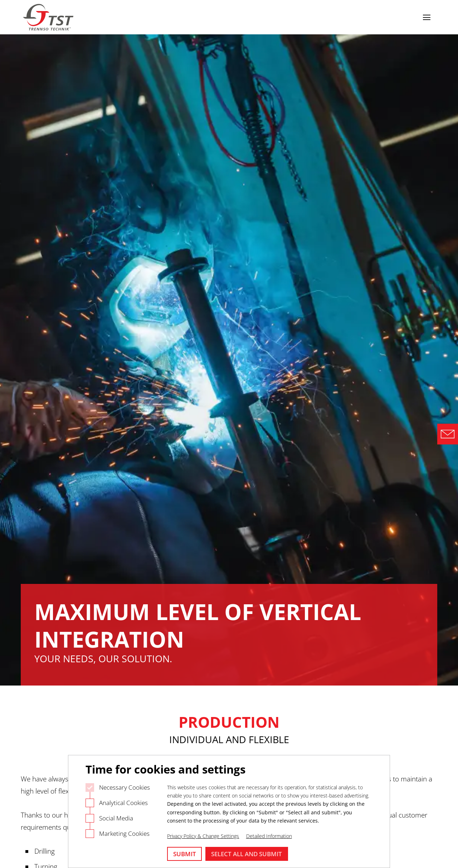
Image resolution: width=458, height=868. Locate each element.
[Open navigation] (427, 17)
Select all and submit (247, 854)
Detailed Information (269, 836)
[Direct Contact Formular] (448, 434)
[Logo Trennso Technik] (49, 17)
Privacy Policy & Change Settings (203, 836)
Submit (185, 854)
